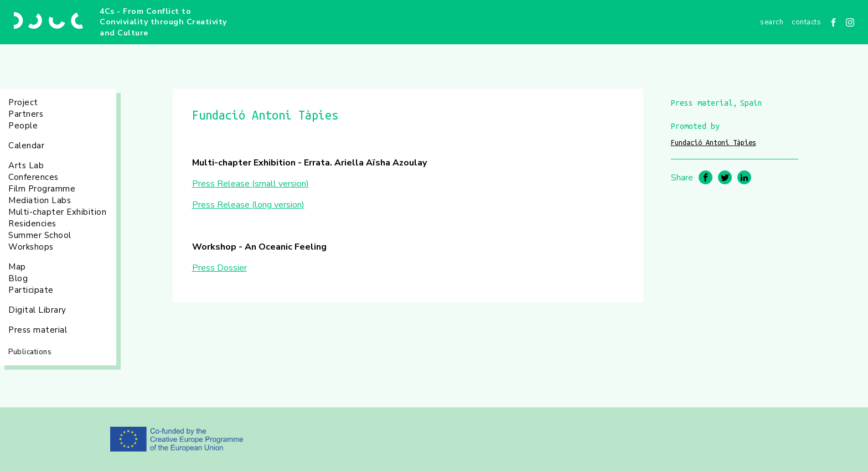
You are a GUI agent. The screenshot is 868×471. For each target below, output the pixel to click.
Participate (31, 290)
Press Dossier (219, 268)
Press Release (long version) (248, 205)
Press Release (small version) (250, 184)
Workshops (31, 247)
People (23, 126)
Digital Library (37, 310)
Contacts (806, 22)
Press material (38, 330)
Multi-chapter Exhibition (57, 212)
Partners (26, 114)
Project (23, 102)
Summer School (40, 235)
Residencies (32, 224)
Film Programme (42, 189)
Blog (18, 278)
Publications (30, 352)
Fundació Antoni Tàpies (714, 142)
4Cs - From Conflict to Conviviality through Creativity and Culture (163, 22)
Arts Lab (26, 165)
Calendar (26, 146)
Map (17, 267)
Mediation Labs (40, 200)
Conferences (33, 177)
